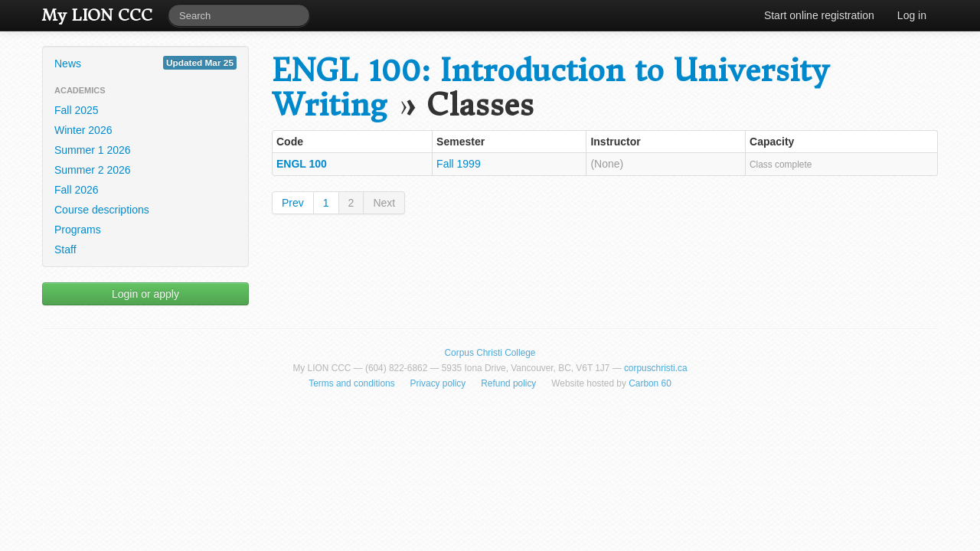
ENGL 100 (302, 164)
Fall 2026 (77, 190)
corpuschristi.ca (656, 368)
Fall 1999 (459, 164)
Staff (65, 249)
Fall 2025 (77, 110)
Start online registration (819, 15)
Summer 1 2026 (93, 150)
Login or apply (145, 294)
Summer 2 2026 (93, 170)
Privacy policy (438, 383)
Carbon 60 (650, 383)
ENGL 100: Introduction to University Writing (550, 88)
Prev (293, 203)
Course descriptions (102, 210)
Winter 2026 (83, 130)
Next (384, 203)
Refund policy (508, 383)
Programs (78, 230)
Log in (912, 15)
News (145, 63)
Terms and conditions (351, 383)
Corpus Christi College (490, 353)
